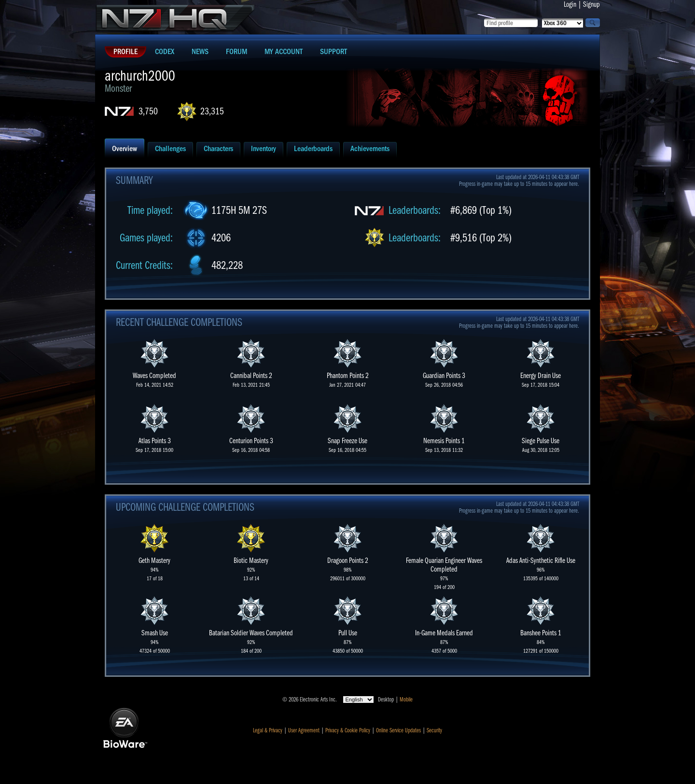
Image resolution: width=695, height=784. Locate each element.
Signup (591, 4)
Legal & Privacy (268, 730)
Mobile (406, 700)
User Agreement (304, 730)
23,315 (212, 111)
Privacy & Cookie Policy (348, 730)
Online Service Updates (398, 730)
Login (570, 4)
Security (434, 730)
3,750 (148, 111)
